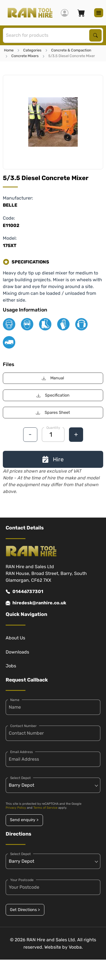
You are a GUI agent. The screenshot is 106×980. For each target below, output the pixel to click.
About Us (15, 638)
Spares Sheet (53, 413)
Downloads (17, 652)
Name (15, 700)
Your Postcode (22, 880)
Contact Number (23, 726)
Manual (53, 378)
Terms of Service (45, 808)
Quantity (53, 428)
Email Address (21, 752)
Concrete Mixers (25, 56)
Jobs (11, 666)
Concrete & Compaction (71, 50)
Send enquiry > (24, 820)
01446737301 (24, 592)
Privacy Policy (16, 808)
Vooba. (76, 947)
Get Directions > (25, 910)
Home (9, 50)
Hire (53, 459)
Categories (32, 50)
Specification (53, 395)
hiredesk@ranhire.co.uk (36, 603)
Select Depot (20, 778)
